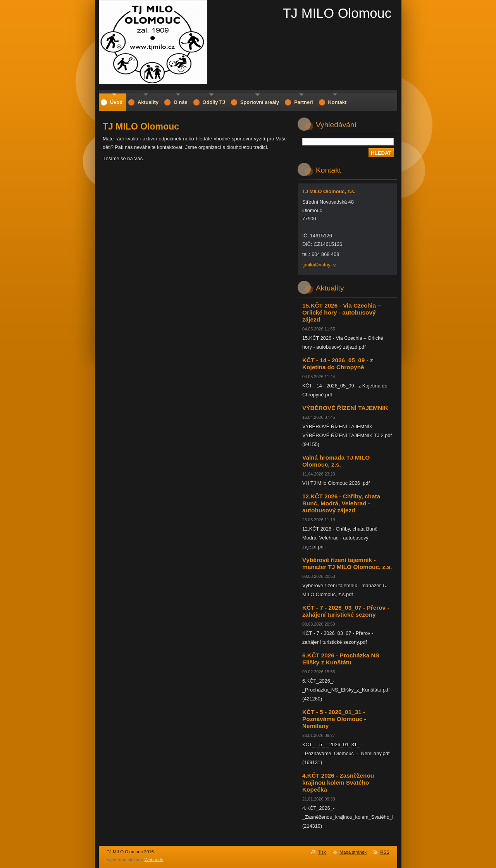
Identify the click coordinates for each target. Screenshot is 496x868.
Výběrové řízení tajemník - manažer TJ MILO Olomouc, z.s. (347, 563)
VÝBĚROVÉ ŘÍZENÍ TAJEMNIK (345, 408)
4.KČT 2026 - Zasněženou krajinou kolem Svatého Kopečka (338, 782)
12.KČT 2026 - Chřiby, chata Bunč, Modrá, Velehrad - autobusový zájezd (341, 503)
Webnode (154, 859)
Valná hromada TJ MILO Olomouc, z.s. (336, 461)
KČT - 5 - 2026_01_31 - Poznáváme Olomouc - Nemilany (334, 719)
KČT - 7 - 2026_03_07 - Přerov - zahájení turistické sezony (346, 611)
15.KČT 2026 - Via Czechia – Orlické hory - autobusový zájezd (342, 312)
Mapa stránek (353, 852)
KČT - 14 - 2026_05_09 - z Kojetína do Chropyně (338, 364)
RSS (385, 852)
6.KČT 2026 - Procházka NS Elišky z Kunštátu (341, 659)
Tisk (322, 852)
